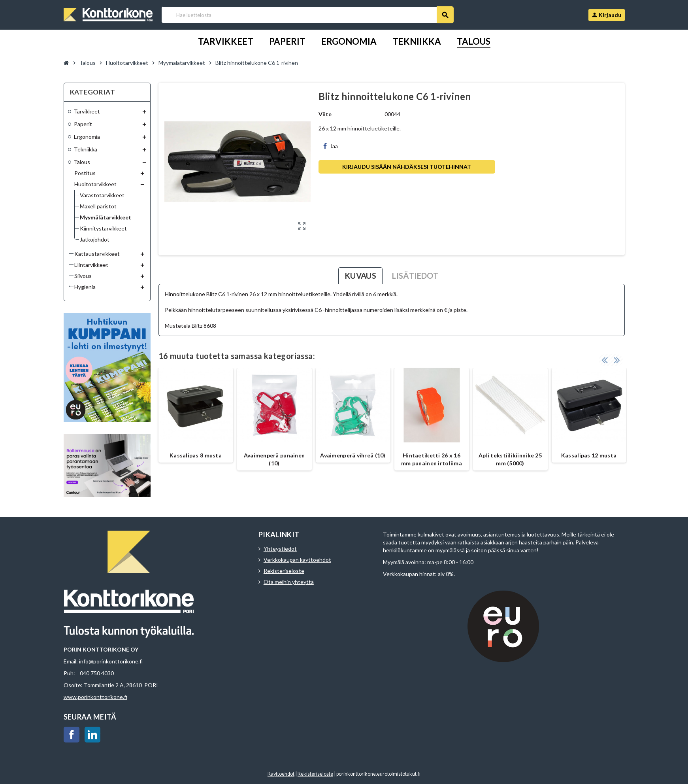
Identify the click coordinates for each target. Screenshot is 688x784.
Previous (605, 360)
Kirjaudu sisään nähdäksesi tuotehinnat (407, 167)
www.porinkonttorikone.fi (95, 697)
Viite (325, 114)
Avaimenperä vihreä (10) (353, 455)
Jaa (331, 146)
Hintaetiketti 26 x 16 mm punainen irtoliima (432, 459)
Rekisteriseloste (284, 571)
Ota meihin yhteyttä (289, 582)
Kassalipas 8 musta (196, 455)
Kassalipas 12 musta (589, 455)
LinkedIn (92, 735)
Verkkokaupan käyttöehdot (297, 560)
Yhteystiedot (280, 549)
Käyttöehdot (281, 774)
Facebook (72, 735)
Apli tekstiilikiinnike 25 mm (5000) (510, 459)
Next (617, 360)
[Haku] (307, 15)
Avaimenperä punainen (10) (274, 459)
